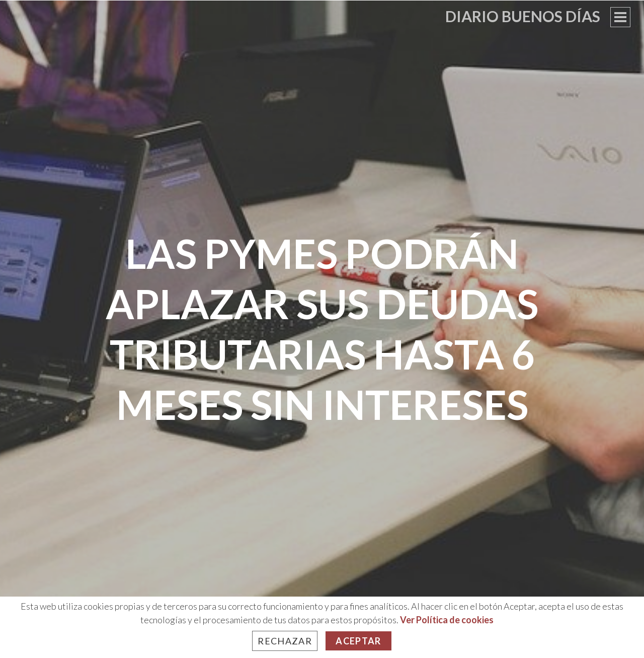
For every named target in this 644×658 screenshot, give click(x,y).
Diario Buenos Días (523, 16)
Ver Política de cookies (447, 620)
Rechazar (285, 641)
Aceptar (358, 641)
